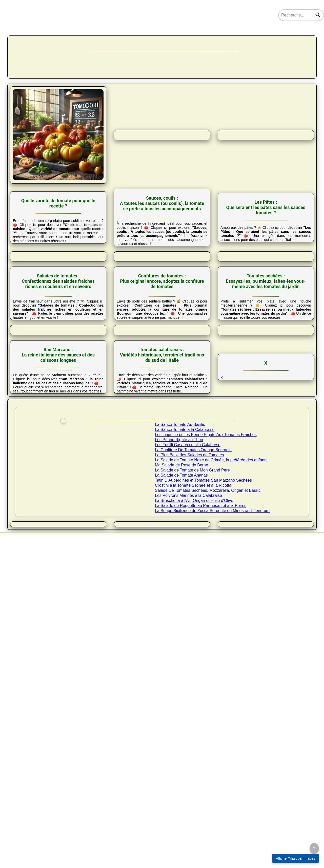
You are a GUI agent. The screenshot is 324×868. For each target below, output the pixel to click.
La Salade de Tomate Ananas (181, 705)
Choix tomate (76, 113)
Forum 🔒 (294, 37)
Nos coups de (267, 37)
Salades (205, 113)
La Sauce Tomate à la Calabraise (185, 659)
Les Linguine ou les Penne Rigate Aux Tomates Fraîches (206, 664)
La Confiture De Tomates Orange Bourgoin (193, 680)
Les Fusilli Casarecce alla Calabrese (188, 675)
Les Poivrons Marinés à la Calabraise (188, 725)
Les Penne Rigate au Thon (179, 669)
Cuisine (133, 37)
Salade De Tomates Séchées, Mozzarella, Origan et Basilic (208, 720)
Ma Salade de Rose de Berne (181, 695)
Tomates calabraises (189, 127)
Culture (111, 37)
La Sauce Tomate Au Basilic (180, 654)
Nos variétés (53, 37)
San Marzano (135, 127)
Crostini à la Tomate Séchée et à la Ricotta (193, 715)
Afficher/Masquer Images (296, 858)
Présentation (33, 113)
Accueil (29, 37)
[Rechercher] (318, 15)
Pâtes (162, 113)
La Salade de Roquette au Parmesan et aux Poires (201, 735)
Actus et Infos (236, 37)
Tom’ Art (186, 37)
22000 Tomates (83, 37)
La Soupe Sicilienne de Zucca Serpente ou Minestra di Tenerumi (213, 740)
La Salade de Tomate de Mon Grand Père (192, 700)
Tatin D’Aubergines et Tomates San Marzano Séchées (203, 710)
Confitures (248, 113)
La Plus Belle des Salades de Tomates (189, 685)
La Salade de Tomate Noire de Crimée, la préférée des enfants (211, 690)
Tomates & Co (159, 37)
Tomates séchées (291, 113)
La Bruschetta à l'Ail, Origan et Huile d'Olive (194, 730)
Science (209, 37)
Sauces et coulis (119, 113)
